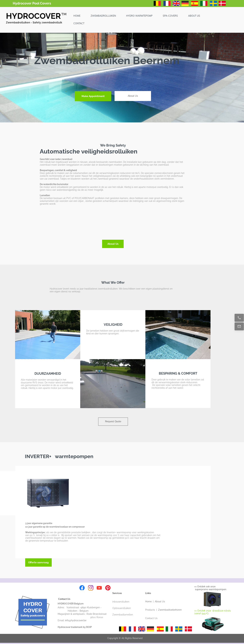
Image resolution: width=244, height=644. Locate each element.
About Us (160, 601)
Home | (150, 601)
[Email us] (239, 326)
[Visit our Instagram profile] (91, 588)
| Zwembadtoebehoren (169, 610)
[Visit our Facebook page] (82, 588)
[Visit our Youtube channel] (99, 588)
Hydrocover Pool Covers (32, 3)
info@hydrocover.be (78, 620)
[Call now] (239, 318)
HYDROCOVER (33, 16)
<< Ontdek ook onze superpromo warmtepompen (210, 588)
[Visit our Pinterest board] (108, 588)
